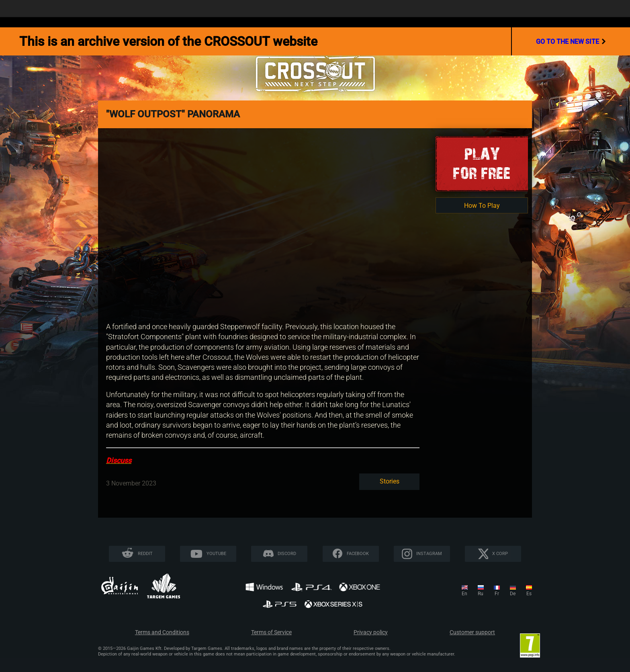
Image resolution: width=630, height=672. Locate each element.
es (529, 594)
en (464, 594)
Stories (390, 481)
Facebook (358, 554)
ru (481, 594)
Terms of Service (271, 632)
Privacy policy (371, 632)
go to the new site (571, 41)
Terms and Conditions (162, 632)
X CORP (500, 554)
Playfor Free (482, 163)
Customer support (472, 632)
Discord (287, 554)
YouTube (216, 554)
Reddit (145, 554)
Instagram (429, 554)
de (513, 594)
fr (497, 594)
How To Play (482, 206)
